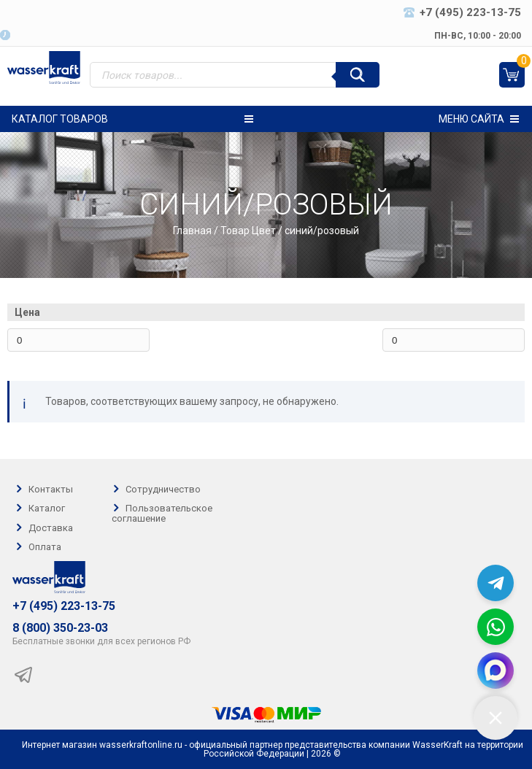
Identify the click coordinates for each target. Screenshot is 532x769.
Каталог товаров (132, 119)
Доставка (51, 528)
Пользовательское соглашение (162, 514)
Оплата (45, 547)
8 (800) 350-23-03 (60, 628)
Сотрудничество (163, 489)
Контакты (51, 489)
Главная (192, 231)
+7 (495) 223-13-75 (64, 606)
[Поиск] (358, 75)
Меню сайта (479, 119)
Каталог (47, 509)
